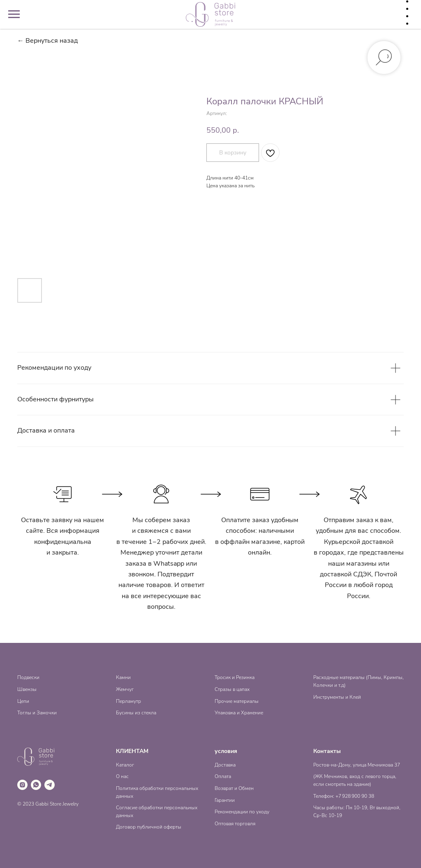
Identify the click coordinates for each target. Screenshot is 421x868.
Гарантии (225, 800)
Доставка (225, 765)
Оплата (223, 776)
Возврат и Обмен (234, 788)
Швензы (27, 689)
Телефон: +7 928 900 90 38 (344, 796)
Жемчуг (125, 689)
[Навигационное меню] (14, 14)
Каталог (125, 765)
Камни (123, 677)
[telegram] (50, 785)
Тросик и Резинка (235, 677)
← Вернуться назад (47, 41)
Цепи (23, 701)
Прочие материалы (237, 701)
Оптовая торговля (235, 824)
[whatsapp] (36, 785)
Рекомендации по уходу (242, 812)
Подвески (28, 677)
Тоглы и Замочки (37, 713)
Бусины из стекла (136, 713)
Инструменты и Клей (337, 697)
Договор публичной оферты (149, 827)
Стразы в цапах (232, 689)
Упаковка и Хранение (239, 713)
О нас (122, 776)
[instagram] (22, 785)
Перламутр (128, 701)
